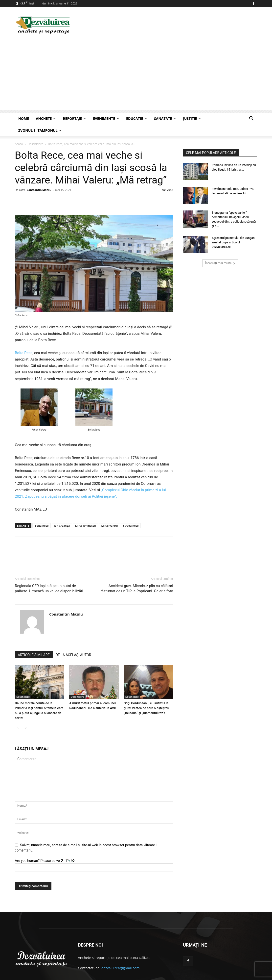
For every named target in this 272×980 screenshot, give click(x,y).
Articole (242, 975)
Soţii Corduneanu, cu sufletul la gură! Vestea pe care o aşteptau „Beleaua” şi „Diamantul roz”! (147, 696)
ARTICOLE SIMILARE (34, 643)
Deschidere (23, 685)
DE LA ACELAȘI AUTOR (73, 643)
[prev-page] (18, 716)
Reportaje (74, 118)
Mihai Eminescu (85, 514)
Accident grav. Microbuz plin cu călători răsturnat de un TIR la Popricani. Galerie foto (137, 577)
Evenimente (106, 118)
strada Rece (131, 514)
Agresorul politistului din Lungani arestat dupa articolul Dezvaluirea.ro (234, 231)
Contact (227, 975)
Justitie (192, 118)
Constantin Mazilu (39, 178)
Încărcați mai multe (220, 251)
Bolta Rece (24, 341)
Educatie (136, 118)
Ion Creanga (62, 514)
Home (24, 118)
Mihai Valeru (109, 514)
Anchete (46, 118)
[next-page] (26, 716)
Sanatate (165, 118)
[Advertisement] (136, 76)
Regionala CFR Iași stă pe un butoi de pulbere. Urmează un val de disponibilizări (49, 577)
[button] (251, 119)
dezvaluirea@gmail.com (121, 956)
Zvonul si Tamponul (40, 130)
